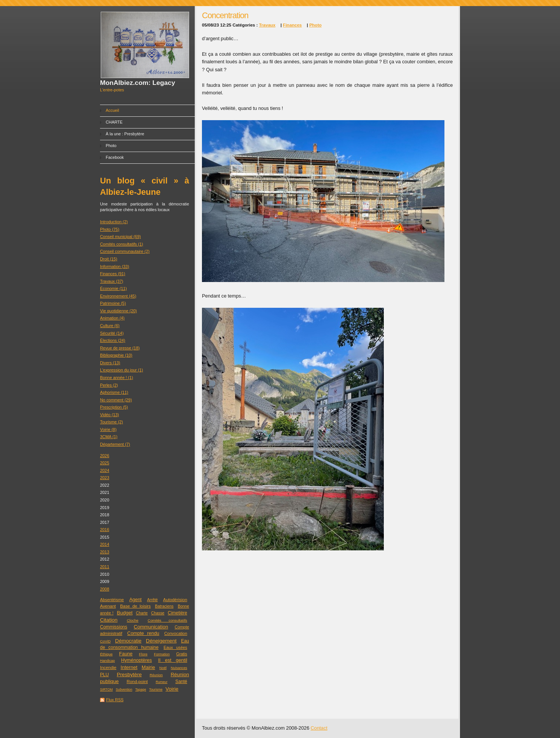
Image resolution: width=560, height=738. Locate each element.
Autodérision (175, 600)
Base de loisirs (135, 606)
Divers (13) (110, 363)
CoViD (105, 641)
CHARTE (114, 122)
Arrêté (152, 600)
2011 (105, 567)
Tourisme (156, 689)
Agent (135, 600)
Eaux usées (175, 647)
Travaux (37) (112, 281)
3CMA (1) (109, 437)
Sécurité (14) (112, 333)
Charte (142, 613)
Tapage (141, 689)
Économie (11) (113, 288)
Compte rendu (143, 633)
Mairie (149, 667)
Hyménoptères (137, 660)
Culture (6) (110, 326)
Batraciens (164, 606)
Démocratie (128, 641)
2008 (105, 589)
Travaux (267, 25)
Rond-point (137, 682)
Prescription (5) (114, 407)
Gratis (182, 654)
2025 (105, 463)
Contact (319, 728)
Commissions (114, 627)
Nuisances (179, 668)
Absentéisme (112, 600)
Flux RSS (115, 700)
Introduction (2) (114, 222)
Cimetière (178, 613)
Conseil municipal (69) (120, 237)
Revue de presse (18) (120, 348)
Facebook (115, 157)
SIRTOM (106, 689)
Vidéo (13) (109, 415)
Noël (163, 668)
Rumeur (162, 682)
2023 (105, 478)
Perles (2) (109, 385)
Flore (143, 654)
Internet (129, 667)
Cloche (133, 620)
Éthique (106, 654)
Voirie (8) (108, 429)
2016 (105, 530)
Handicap (107, 661)
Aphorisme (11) (114, 392)
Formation (162, 654)
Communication (151, 627)
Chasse (158, 613)
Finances (293, 25)
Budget (124, 613)
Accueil (112, 110)
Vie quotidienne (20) (118, 311)
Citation (109, 620)
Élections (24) (113, 340)
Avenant (108, 606)
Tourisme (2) (111, 422)
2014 (105, 544)
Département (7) (115, 444)
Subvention (124, 689)
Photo (111, 146)
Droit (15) (109, 259)
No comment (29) (116, 400)
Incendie (108, 667)
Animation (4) (112, 318)
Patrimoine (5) (113, 303)
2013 (105, 552)
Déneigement (161, 641)
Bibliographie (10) (116, 355)
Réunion (156, 675)
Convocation (176, 633)
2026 (105, 456)
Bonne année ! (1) (117, 378)
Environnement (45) (118, 296)
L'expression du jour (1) (121, 370)
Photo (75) (110, 229)
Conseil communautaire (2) (125, 251)
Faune (126, 654)
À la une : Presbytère (125, 134)
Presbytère (129, 675)
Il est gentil (173, 660)
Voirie (172, 689)
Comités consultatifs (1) (122, 244)
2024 (105, 470)
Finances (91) (113, 274)
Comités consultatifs (167, 620)
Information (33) (115, 266)
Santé (181, 682)
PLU (104, 675)
